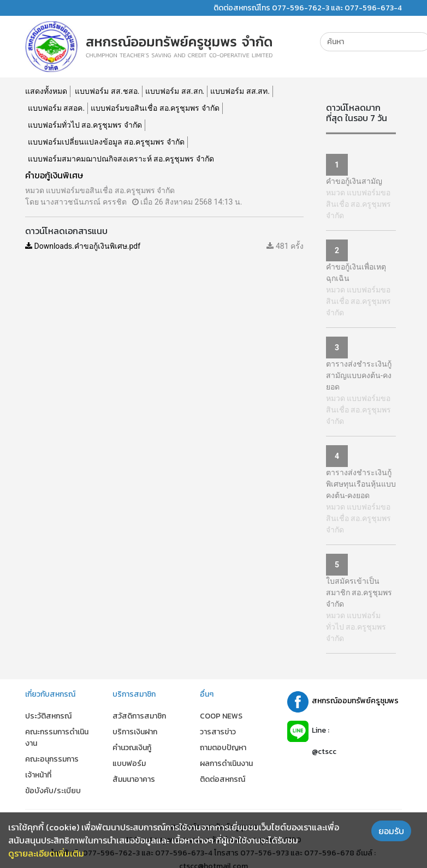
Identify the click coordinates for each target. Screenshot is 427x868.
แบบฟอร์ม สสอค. (56, 108)
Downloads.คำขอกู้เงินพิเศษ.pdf (83, 246)
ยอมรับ (391, 831)
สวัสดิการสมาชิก (139, 716)
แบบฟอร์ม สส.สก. (175, 91)
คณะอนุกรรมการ (52, 759)
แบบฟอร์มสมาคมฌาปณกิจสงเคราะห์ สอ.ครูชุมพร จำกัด (121, 159)
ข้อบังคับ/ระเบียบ (53, 791)
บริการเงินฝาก (135, 732)
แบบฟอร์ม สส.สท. (240, 91)
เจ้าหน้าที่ (38, 775)
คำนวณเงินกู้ (132, 748)
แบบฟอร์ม (129, 764)
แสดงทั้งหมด (46, 91)
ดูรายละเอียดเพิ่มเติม (46, 853)
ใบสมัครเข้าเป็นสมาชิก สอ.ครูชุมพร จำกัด (359, 592)
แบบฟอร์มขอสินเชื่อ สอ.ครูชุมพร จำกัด (155, 108)
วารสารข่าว (218, 732)
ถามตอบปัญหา (223, 748)
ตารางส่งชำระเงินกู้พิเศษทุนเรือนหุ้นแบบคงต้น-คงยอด (361, 484)
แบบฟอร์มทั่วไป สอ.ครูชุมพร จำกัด (85, 125)
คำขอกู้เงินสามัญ (354, 181)
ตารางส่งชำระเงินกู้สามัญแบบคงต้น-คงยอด (359, 375)
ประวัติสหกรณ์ (48, 716)
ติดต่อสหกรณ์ (223, 779)
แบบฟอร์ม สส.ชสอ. (107, 91)
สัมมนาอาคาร (134, 779)
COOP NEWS (221, 716)
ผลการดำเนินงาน (226, 764)
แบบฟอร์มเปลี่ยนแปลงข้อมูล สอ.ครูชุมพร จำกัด (106, 142)
